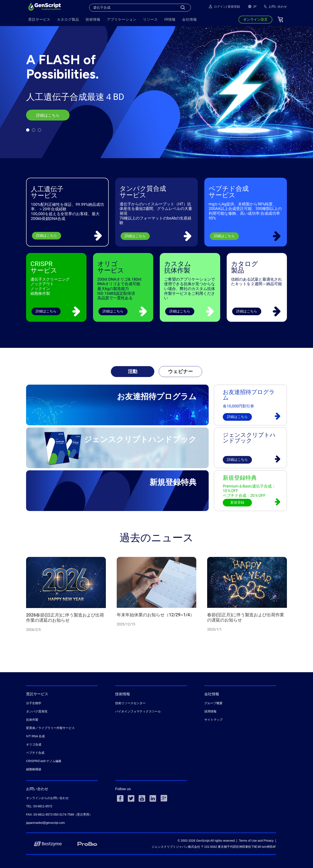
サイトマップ (213, 720)
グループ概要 (213, 703)
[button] (28, 130)
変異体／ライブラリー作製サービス (50, 728)
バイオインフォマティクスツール (138, 711)
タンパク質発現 (37, 711)
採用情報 (210, 711)
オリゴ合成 (34, 744)
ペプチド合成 (35, 753)
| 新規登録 (233, 7)
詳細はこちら (48, 115)
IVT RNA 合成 (35, 736)
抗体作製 (32, 720)
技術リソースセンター (130, 703)
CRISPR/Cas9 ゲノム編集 (44, 761)
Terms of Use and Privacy (256, 841)
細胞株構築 (34, 769)
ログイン (217, 7)
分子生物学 (34, 703)
